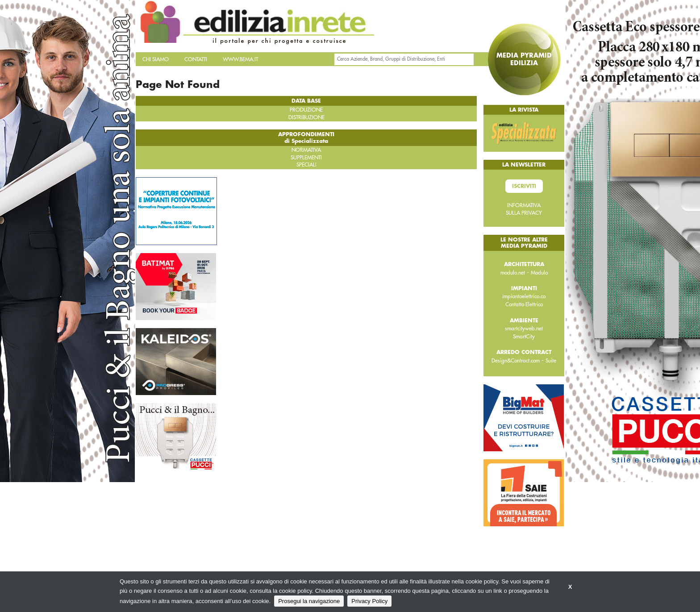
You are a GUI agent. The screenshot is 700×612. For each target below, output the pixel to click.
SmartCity (524, 337)
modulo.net (513, 273)
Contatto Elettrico (524, 304)
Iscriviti (524, 186)
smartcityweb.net (524, 329)
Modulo (539, 273)
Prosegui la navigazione (309, 601)
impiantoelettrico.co (524, 296)
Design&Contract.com (516, 361)
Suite (551, 361)
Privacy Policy (369, 601)
